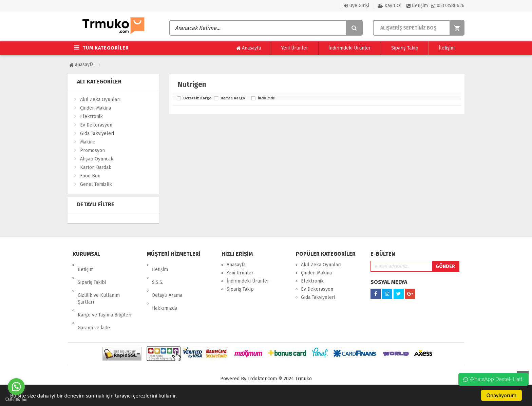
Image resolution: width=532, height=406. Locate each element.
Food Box (90, 176)
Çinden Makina (96, 108)
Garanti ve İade (94, 304)
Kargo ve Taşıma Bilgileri (104, 296)
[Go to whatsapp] (16, 387)
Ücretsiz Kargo (197, 98)
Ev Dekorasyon (96, 125)
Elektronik (91, 117)
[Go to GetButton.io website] (16, 399)
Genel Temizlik (96, 184)
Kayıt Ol (390, 6)
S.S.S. (158, 273)
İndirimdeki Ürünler (350, 48)
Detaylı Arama (167, 281)
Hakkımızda (165, 289)
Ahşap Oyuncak (97, 159)
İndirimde (266, 98)
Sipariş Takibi (92, 273)
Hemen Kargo (233, 98)
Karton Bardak (96, 167)
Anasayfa (249, 48)
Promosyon (92, 150)
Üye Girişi (356, 6)
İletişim (417, 6)
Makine (88, 142)
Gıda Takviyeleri (97, 133)
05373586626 (448, 6)
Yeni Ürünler (295, 48)
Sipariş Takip (405, 48)
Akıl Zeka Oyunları (100, 100)
